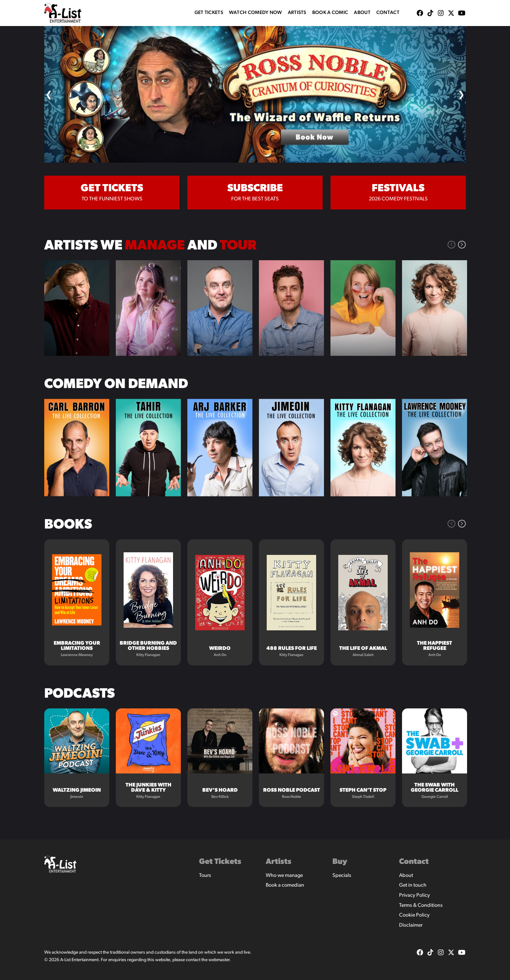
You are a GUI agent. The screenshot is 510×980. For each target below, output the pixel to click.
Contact (388, 13)
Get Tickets (209, 13)
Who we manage (284, 876)
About (362, 13)
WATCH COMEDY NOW (255, 13)
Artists (297, 13)
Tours (205, 876)
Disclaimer (411, 925)
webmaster (219, 960)
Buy (340, 862)
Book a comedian (285, 885)
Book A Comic (330, 13)
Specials (342, 876)
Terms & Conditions (421, 906)
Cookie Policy (414, 915)
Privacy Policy (415, 895)
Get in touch (413, 885)
